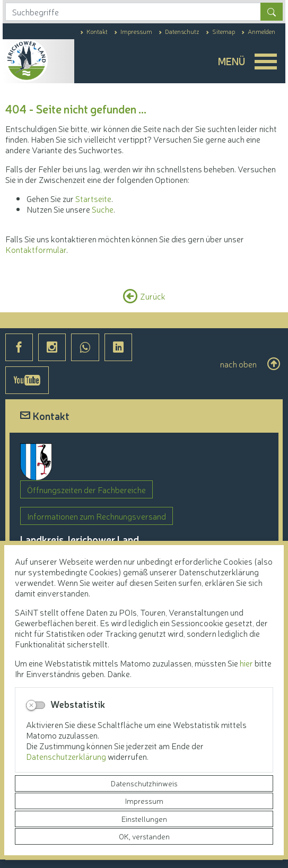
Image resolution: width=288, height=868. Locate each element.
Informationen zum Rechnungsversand (97, 516)
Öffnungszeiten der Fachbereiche (86, 489)
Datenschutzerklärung (67, 756)
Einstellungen (144, 819)
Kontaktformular (36, 249)
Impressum (144, 801)
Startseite (93, 198)
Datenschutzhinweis (144, 783)
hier (246, 663)
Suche (103, 209)
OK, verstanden (144, 836)
